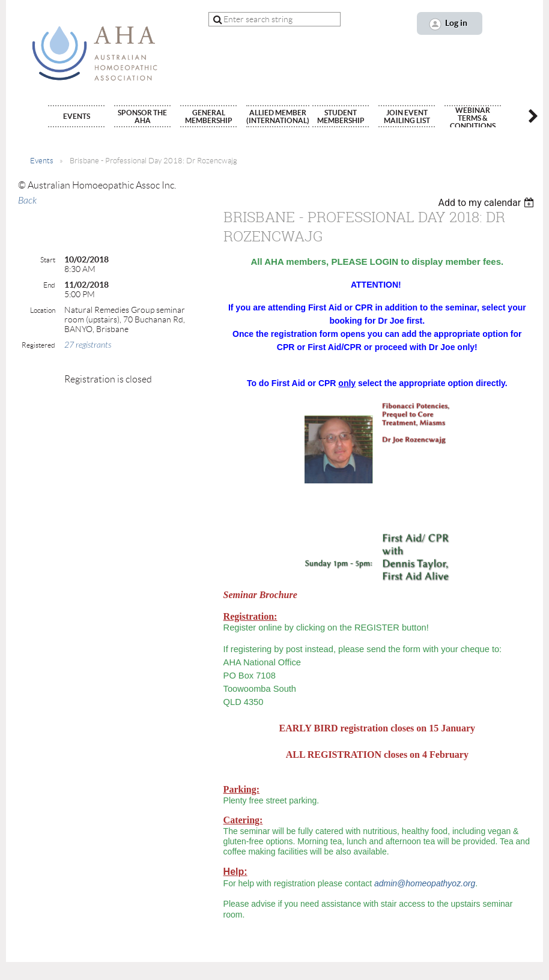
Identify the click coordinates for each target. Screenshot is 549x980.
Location (43, 310)
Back (27, 201)
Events (42, 161)
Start (48, 260)
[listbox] (487, 203)
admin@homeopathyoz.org (425, 883)
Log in (456, 23)
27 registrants (88, 345)
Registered (38, 345)
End (49, 285)
